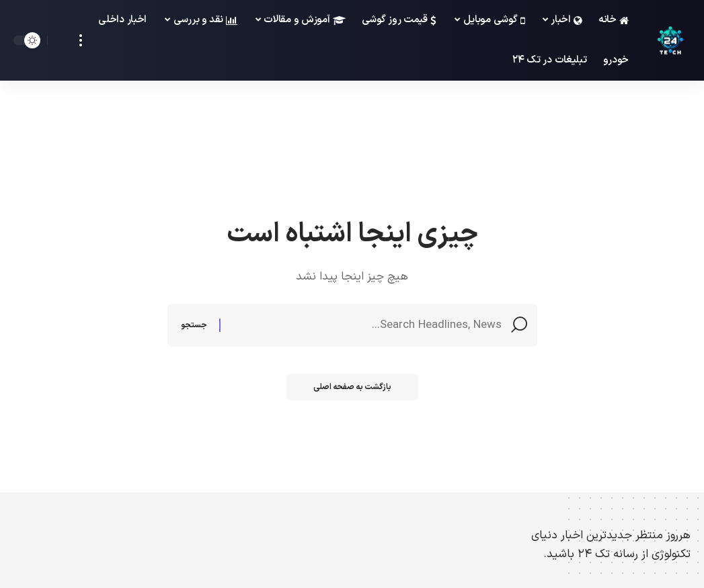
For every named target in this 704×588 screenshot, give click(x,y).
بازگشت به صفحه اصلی (352, 387)
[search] (61, 40)
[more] (81, 40)
